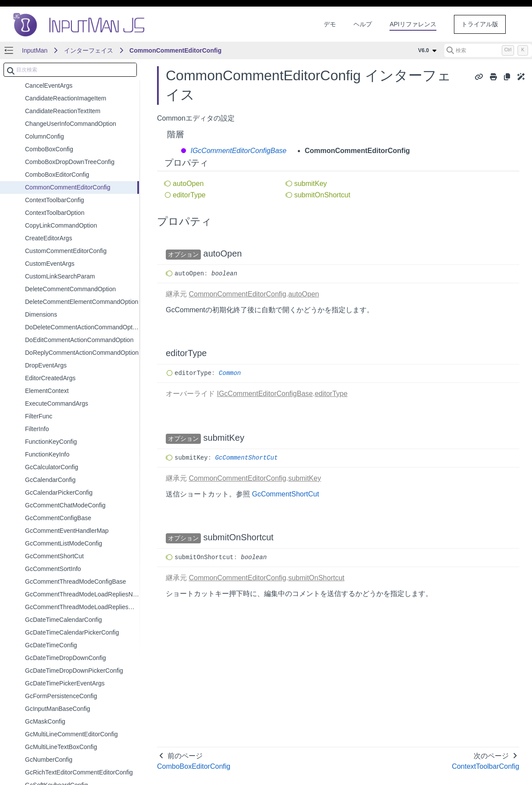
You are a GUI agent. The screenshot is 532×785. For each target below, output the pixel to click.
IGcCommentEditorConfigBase (237, 151)
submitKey (311, 184)
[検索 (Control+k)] (488, 50)
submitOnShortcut (322, 195)
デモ (330, 24)
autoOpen (188, 184)
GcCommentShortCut (246, 458)
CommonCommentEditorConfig (175, 50)
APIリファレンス (413, 24)
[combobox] (70, 70)
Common (230, 373)
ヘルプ (363, 24)
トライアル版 (480, 24)
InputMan (35, 50)
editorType (189, 195)
